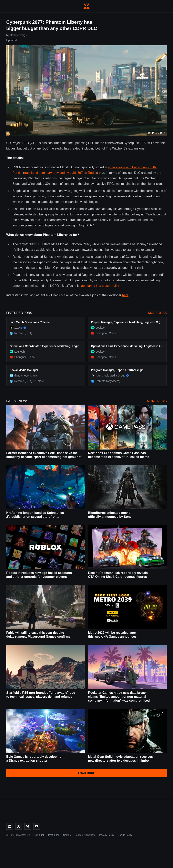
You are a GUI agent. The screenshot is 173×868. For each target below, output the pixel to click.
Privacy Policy (107, 835)
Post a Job (54, 835)
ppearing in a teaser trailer (101, 286)
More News (157, 401)
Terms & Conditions (85, 835)
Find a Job (39, 835)
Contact (67, 835)
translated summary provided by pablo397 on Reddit (61, 173)
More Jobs (158, 313)
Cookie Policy (125, 835)
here (125, 295)
